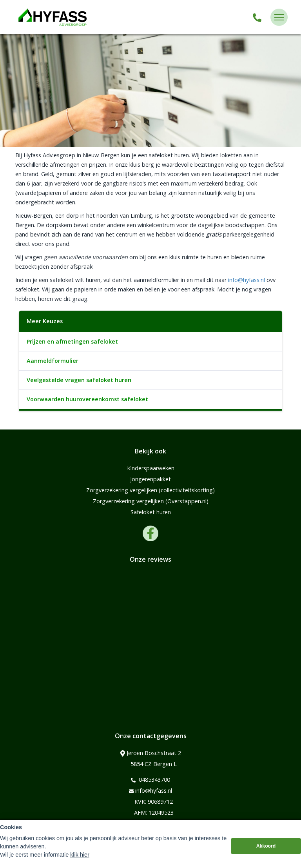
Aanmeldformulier (53, 361)
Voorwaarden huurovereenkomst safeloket (87, 399)
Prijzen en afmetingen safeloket (72, 341)
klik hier (80, 857)
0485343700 (150, 780)
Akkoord (266, 849)
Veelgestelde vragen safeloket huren (79, 380)
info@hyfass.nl (247, 280)
